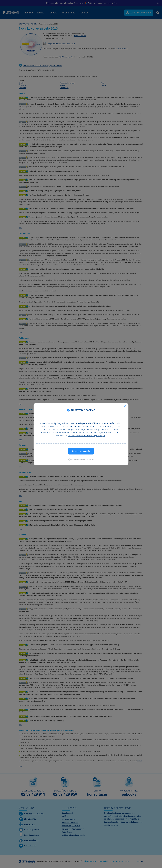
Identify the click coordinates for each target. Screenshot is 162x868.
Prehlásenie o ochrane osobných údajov (87, 436)
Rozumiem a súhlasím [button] (81, 451)
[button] (81, 459)
